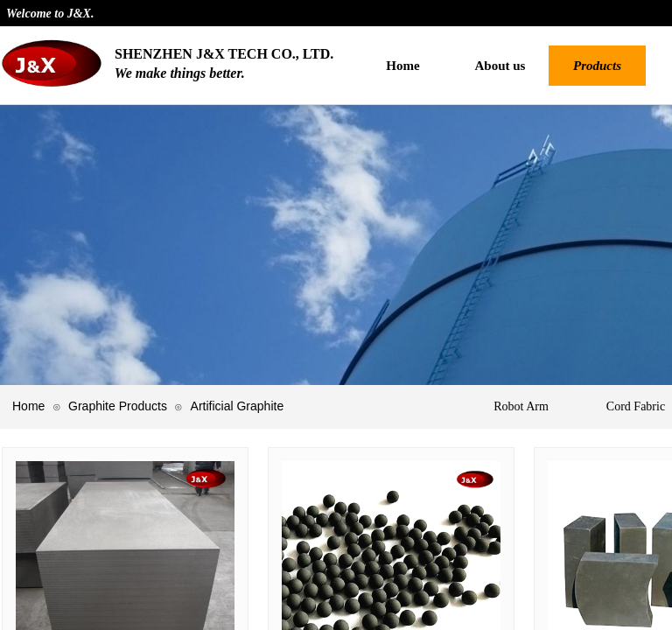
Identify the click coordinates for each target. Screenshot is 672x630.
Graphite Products (118, 406)
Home (28, 406)
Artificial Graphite (238, 406)
